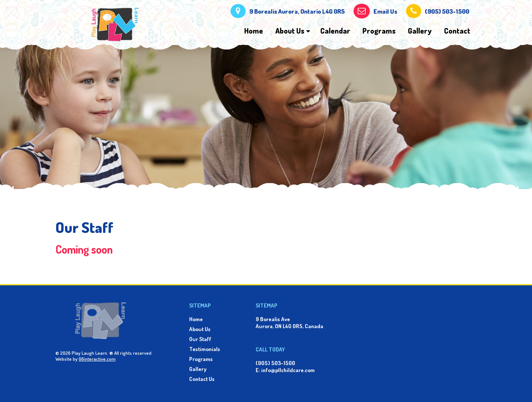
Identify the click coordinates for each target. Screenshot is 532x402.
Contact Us (202, 379)
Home (254, 31)
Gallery (420, 31)
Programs (379, 31)
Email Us (385, 11)
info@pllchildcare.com (288, 370)
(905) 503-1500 (447, 11)
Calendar (335, 31)
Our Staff (200, 339)
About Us (290, 31)
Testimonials (205, 349)
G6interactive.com (97, 359)
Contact (457, 31)
